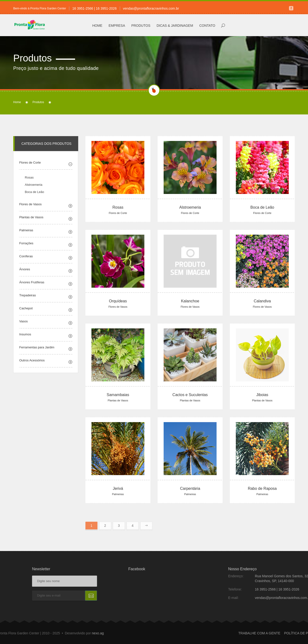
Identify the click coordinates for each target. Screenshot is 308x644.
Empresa (117, 26)
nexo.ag (30, 633)
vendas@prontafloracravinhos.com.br (151, 8)
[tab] (46, 171)
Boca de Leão (34, 200)
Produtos (141, 26)
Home (97, 26)
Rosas (29, 185)
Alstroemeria (34, 193)
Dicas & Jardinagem (175, 26)
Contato (207, 26)
